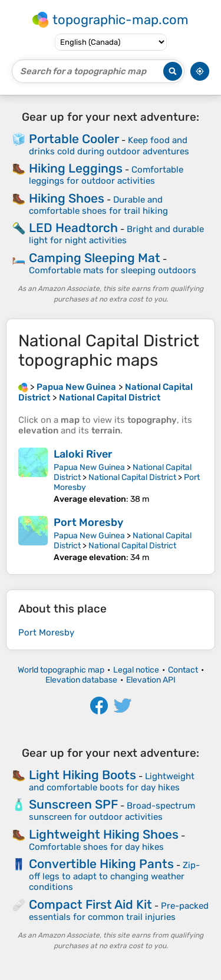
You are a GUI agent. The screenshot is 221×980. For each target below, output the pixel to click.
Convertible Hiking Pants (101, 864)
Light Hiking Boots (83, 775)
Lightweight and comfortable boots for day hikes (112, 782)
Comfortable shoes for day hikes (96, 847)
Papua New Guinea (89, 467)
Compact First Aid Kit (90, 904)
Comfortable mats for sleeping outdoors (113, 270)
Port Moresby (88, 522)
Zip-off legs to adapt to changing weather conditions (114, 876)
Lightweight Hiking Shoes (104, 834)
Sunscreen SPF (73, 804)
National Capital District (132, 477)
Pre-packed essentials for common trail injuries (119, 911)
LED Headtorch (73, 228)
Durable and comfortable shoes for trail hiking (98, 205)
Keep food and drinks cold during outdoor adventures (109, 146)
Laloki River (83, 454)
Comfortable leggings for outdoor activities (106, 175)
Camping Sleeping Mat (95, 258)
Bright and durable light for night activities (116, 235)
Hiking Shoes (67, 198)
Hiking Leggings (76, 168)
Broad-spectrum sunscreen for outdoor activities (112, 811)
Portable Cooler (74, 139)
